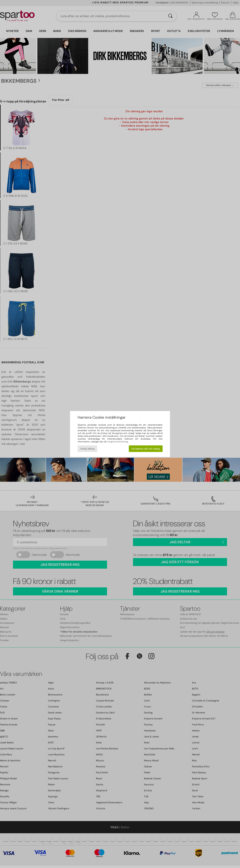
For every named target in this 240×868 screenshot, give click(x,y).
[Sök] (170, 16)
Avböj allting (87, 449)
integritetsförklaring (118, 442)
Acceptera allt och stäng (146, 449)
